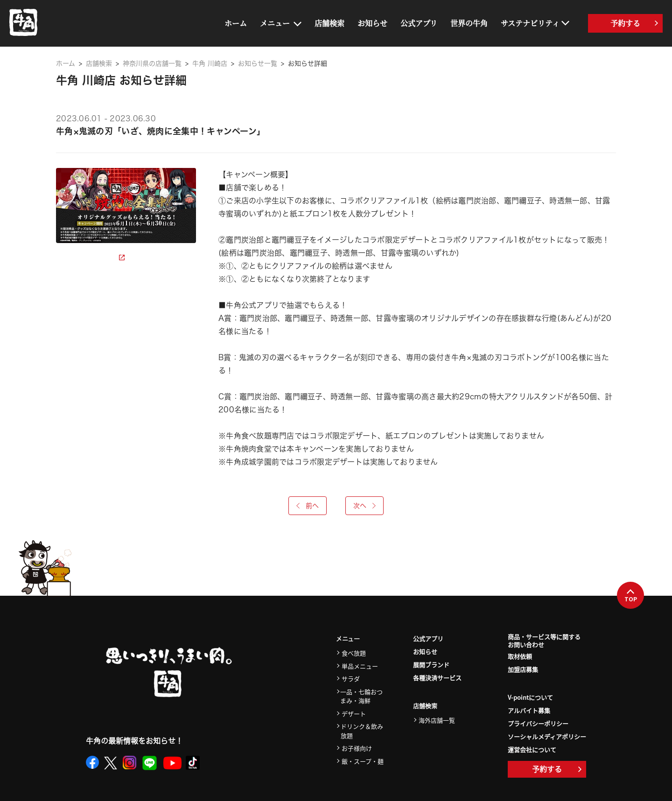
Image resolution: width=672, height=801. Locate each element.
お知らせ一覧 (258, 63)
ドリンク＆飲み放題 (362, 731)
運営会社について (532, 749)
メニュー (275, 23)
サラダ (351, 679)
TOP (631, 596)
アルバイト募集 (529, 710)
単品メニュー (360, 666)
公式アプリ (419, 23)
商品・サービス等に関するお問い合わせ (544, 641)
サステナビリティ (530, 23)
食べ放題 (354, 653)
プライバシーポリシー (538, 723)
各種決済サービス (437, 678)
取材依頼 (520, 656)
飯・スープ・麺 (363, 761)
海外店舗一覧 (437, 720)
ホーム (236, 23)
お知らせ (372, 23)
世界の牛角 (469, 23)
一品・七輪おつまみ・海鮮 (361, 696)
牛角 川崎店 (210, 63)
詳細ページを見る (90, 258)
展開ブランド (431, 665)
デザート (354, 714)
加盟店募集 (523, 669)
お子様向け (357, 748)
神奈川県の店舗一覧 (152, 63)
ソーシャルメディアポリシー (547, 736)
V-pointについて (530, 697)
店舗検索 (329, 23)
